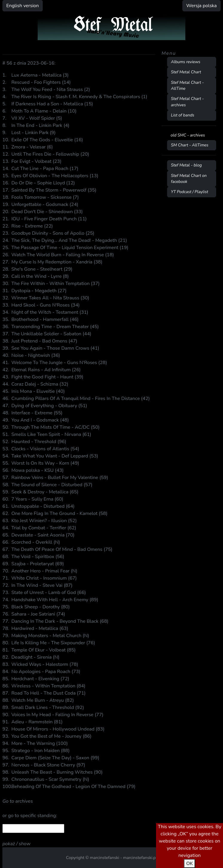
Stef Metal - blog (186, 165)
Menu (169, 53)
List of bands (183, 115)
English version (23, 6)
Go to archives (18, 801)
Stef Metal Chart (186, 72)
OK (190, 864)
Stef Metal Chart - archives (187, 102)
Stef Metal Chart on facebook (189, 179)
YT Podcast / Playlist (190, 192)
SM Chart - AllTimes (190, 145)
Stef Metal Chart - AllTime (187, 85)
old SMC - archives (188, 135)
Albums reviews (186, 62)
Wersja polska (201, 6)
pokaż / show (16, 844)
